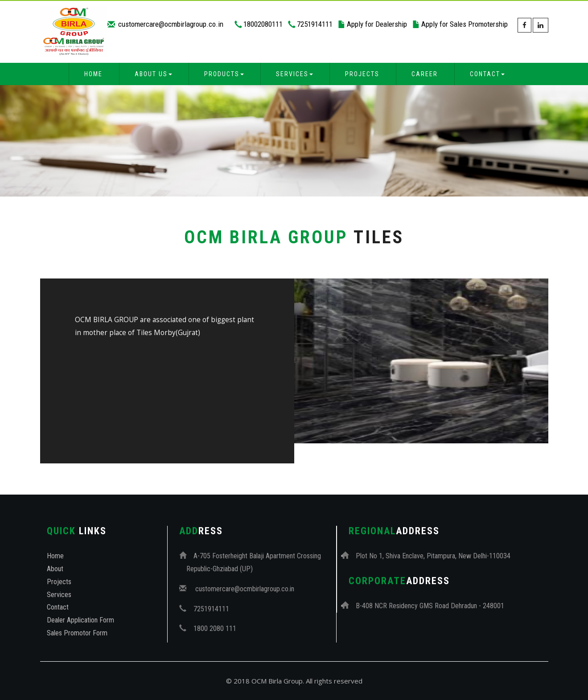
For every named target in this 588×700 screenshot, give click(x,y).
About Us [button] (153, 74)
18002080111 (263, 24)
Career (425, 74)
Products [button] (224, 74)
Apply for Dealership (377, 24)
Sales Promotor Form (77, 633)
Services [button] (294, 74)
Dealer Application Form (80, 620)
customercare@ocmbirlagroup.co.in (170, 24)
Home (93, 74)
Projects (362, 74)
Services (59, 595)
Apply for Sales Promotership (465, 24)
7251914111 (315, 24)
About (55, 569)
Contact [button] (487, 74)
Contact (58, 607)
